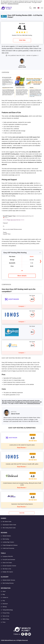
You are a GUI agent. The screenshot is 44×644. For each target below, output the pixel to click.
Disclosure (5, 604)
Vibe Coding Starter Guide (9, 528)
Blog (4, 594)
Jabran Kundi (22, 67)
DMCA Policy (6, 619)
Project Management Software (10, 545)
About (4, 591)
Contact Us (5, 597)
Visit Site (22, 40)
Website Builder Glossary (9, 580)
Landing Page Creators (8, 542)
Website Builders (7, 536)
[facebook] (23, 634)
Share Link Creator (7, 563)
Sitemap (5, 607)
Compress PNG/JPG (8, 556)
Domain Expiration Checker (9, 566)
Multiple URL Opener (8, 572)
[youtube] (29, 634)
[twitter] (26, 634)
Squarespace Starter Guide (9, 525)
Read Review (21, 448)
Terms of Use (6, 616)
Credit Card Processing (8, 548)
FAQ (4, 601)
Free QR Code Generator (9, 560)
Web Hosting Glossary (8, 583)
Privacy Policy (6, 613)
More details (22, 276)
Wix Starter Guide (7, 522)
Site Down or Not (7, 569)
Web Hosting (6, 539)
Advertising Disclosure (13, 4)
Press (4, 622)
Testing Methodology (8, 610)
